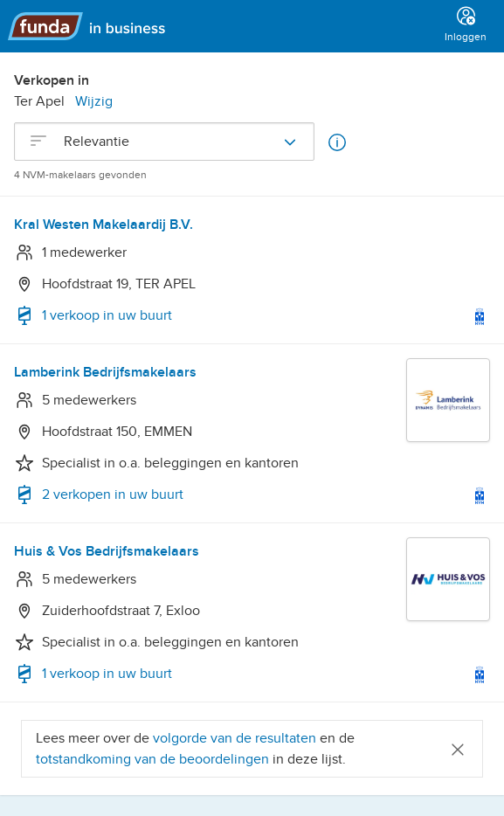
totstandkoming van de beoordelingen (154, 759)
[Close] (458, 748)
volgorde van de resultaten (235, 738)
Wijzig (94, 101)
